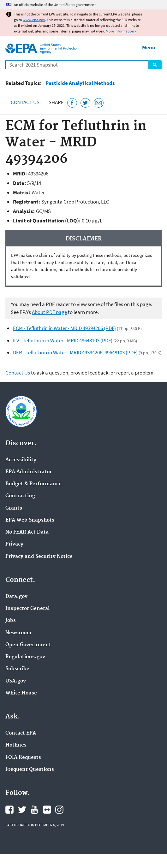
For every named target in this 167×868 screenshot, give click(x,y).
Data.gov (16, 597)
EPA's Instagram (59, 810)
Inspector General (27, 609)
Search (155, 65)
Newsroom (18, 633)
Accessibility (21, 460)
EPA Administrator (29, 472)
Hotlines (16, 745)
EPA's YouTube (34, 810)
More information (120, 31)
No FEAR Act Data (27, 532)
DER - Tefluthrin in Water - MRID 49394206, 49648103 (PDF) (75, 352)
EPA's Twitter (22, 810)
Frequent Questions (30, 770)
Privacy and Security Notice (39, 557)
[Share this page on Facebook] (72, 103)
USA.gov (16, 681)
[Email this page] (99, 103)
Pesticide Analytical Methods (80, 83)
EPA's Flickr (47, 810)
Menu (149, 47)
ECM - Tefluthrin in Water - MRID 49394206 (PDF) (64, 328)
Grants (14, 508)
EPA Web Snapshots (30, 520)
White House (21, 693)
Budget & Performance (33, 484)
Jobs (11, 621)
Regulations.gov (25, 657)
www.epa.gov (34, 20)
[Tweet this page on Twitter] (85, 103)
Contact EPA (21, 733)
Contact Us (25, 102)
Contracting (20, 496)
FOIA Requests (23, 758)
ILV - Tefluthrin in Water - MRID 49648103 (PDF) (63, 340)
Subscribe (17, 669)
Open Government (28, 645)
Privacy (14, 544)
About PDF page (49, 312)
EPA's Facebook (9, 810)
